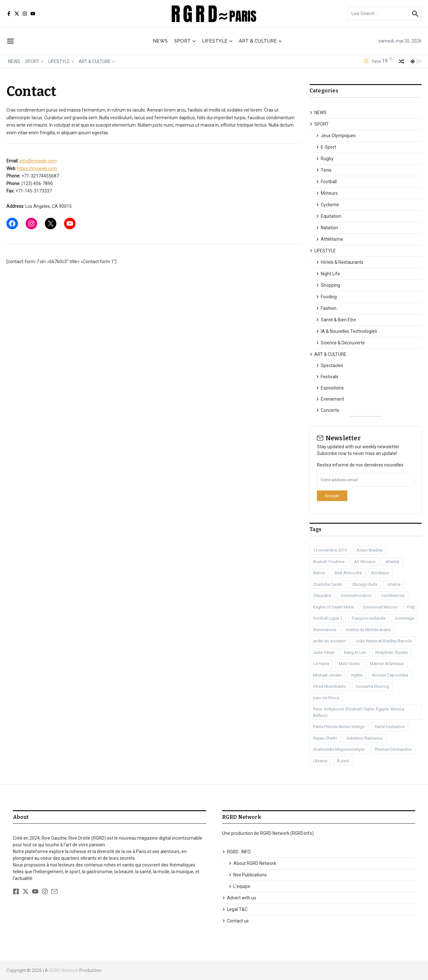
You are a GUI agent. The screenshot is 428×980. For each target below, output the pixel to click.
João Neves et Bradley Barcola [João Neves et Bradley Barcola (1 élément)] (384, 641)
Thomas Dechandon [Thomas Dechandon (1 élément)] (393, 749)
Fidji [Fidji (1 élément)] (411, 607)
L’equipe (239, 886)
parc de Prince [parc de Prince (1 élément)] (326, 698)
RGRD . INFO (236, 852)
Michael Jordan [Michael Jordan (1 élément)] (327, 675)
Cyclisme (327, 205)
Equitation (329, 216)
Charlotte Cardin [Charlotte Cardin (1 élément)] (328, 584)
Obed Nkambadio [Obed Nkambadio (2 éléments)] (330, 686)
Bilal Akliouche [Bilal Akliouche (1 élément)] (348, 573)
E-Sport (326, 147)
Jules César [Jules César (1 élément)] (324, 652)
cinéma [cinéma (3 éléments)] (394, 584)
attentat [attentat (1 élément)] (392, 562)
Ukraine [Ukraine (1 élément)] (320, 761)
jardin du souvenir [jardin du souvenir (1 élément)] (329, 641)
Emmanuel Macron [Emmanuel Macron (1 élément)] (380, 607)
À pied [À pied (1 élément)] (343, 761)
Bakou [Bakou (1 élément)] (319, 573)
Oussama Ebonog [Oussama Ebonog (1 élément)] (372, 686)
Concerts (327, 410)
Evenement (330, 399)
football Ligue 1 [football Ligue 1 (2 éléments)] (328, 618)
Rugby (325, 159)
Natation (327, 228)
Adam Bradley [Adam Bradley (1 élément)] (370, 550)
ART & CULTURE (260, 41)
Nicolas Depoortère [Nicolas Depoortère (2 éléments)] (390, 675)
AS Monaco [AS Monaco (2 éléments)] (365, 562)
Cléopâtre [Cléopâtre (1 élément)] (322, 596)
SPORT (185, 41)
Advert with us (239, 898)
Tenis (324, 170)
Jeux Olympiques (336, 136)
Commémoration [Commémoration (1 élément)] (356, 596)
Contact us (235, 921)
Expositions (330, 388)
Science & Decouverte (340, 343)
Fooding (326, 297)
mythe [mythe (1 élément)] (357, 675)
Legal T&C (235, 909)
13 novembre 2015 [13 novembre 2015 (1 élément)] (330, 550)
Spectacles (330, 365)
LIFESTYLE (217, 41)
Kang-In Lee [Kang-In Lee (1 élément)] (355, 652)
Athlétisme (330, 239)
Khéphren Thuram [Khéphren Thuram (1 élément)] (392, 652)
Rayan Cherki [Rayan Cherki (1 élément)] (325, 738)
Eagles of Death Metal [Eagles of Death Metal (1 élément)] (333, 607)
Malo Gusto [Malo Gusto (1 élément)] (349, 664)
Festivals (327, 377)
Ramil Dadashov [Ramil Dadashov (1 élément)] (390, 727)
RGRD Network (64, 970)
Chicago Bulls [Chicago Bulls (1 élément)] (365, 584)
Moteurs (327, 193)
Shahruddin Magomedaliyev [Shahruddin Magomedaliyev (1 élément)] (339, 749)
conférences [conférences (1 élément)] (393, 596)
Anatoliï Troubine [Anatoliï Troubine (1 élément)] (329, 562)
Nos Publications (248, 875)
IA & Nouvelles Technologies (347, 331)
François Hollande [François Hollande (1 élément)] (369, 618)
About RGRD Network (252, 863)
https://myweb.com (37, 169)
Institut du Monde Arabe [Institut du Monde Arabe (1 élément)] (368, 630)
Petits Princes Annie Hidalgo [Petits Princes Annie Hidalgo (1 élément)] (339, 727)
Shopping (328, 285)
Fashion (326, 308)
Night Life (328, 274)
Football (326, 182)
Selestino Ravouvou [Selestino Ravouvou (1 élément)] (365, 738)
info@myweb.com (38, 161)
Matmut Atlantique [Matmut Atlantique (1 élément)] (387, 664)
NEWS (160, 41)
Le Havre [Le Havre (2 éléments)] (321, 664)
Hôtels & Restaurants (340, 262)
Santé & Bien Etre (336, 320)
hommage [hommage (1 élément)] (404, 618)
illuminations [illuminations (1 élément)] (325, 630)
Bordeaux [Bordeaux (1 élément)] (380, 573)
